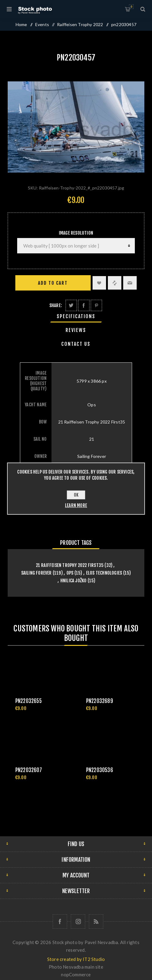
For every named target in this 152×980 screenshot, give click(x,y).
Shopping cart (131, 7)
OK (76, 495)
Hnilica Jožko (74, 581)
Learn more (76, 505)
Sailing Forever (36, 573)
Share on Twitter (71, 305)
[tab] (76, 316)
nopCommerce (76, 974)
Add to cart (53, 283)
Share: (56, 305)
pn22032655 (28, 701)
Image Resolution (76, 233)
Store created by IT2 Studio (76, 959)
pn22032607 (29, 770)
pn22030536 (100, 770)
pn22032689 (100, 701)
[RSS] (96, 921)
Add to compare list (115, 283)
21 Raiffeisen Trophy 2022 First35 (70, 565)
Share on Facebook (84, 305)
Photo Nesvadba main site (76, 967)
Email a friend (130, 283)
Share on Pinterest (96, 305)
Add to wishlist (99, 283)
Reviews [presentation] (76, 330)
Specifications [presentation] (76, 316)
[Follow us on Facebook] (60, 921)
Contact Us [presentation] (76, 344)
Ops (70, 573)
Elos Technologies (104, 573)
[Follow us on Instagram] (78, 921)
